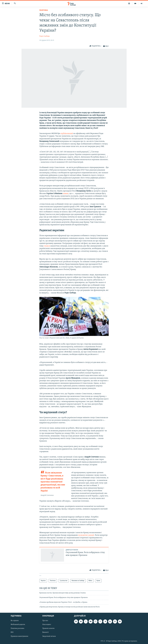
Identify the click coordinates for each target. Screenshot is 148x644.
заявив (66, 194)
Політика (44, 10)
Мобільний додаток (18, 625)
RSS (12, 632)
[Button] (95, 46)
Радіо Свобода (45, 36)
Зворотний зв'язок (49, 636)
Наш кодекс (47, 625)
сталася (47, 246)
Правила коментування (19, 636)
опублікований (67, 134)
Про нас (45, 621)
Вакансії (45, 632)
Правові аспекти (48, 628)
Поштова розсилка (17, 628)
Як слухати (15, 621)
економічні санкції (86, 535)
